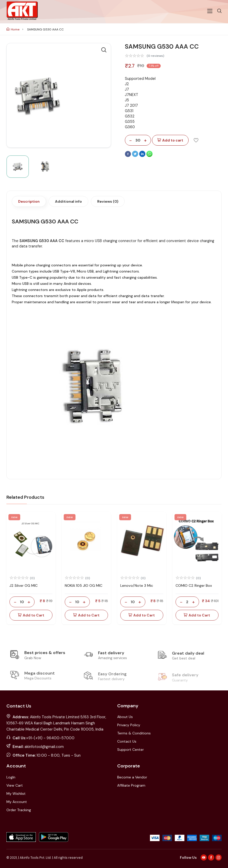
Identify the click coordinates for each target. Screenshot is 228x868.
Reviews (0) (108, 201)
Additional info (68, 201)
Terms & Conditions (134, 733)
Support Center (131, 750)
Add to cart (170, 140)
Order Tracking (19, 810)
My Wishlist (16, 794)
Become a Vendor (132, 777)
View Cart (15, 785)
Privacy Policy (129, 725)
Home (13, 29)
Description (29, 201)
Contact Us (127, 741)
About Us (125, 717)
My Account (17, 802)
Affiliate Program (131, 785)
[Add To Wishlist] (196, 140)
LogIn (11, 777)
